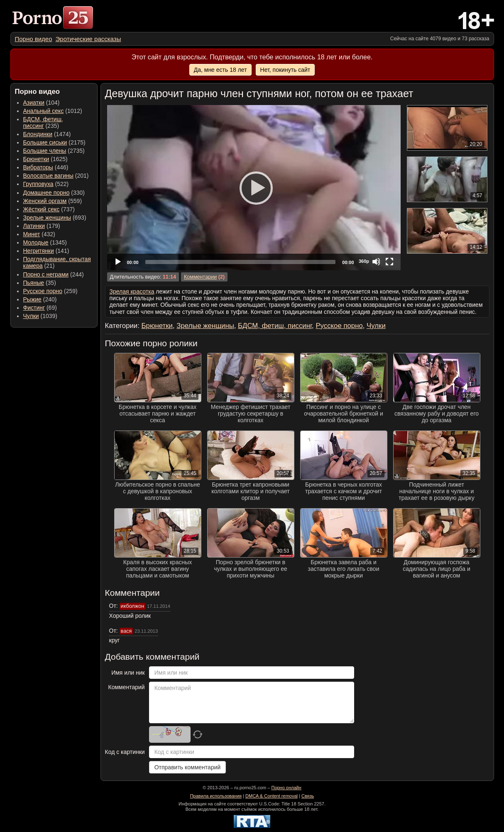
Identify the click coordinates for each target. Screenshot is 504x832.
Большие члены (45, 151)
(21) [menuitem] (57, 262)
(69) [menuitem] (40, 308)
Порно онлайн (286, 788)
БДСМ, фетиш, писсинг (43, 122)
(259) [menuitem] (50, 291)
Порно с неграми (46, 274)
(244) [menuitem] (54, 274)
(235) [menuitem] (43, 122)
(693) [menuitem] (55, 218)
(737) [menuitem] (49, 209)
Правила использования (216, 796)
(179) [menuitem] (42, 226)
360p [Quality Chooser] (364, 261)
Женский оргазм (45, 201)
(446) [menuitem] (46, 167)
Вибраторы (38, 167)
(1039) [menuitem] (40, 316)
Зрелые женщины (47, 218)
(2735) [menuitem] (54, 151)
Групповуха (38, 184)
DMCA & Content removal (272, 796)
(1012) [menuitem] (53, 111)
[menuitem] (34, 39)
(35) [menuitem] (40, 283)
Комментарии (200, 277)
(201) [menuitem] (56, 176)
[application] (254, 188)
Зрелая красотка (132, 291)
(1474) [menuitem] (47, 134)
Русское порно (43, 291)
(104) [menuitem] (42, 103)
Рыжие (32, 299)
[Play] (254, 188)
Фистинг (34, 308)
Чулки (31, 316)
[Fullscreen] (389, 262)
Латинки (34, 226)
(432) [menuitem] (39, 234)
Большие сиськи (45, 142)
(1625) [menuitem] (45, 159)
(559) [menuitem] (53, 201)
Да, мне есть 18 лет (220, 70)
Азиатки (34, 103)
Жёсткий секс (42, 209)
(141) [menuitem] (46, 251)
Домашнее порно (46, 193)
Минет (32, 234)
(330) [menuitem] (54, 193)
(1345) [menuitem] (45, 242)
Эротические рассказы (88, 39)
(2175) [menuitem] (54, 142)
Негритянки (39, 251)
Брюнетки (36, 159)
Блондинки (38, 134)
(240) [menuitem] (40, 299)
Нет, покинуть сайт (285, 70)
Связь (308, 796)
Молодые (36, 242)
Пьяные (34, 283)
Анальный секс (44, 111)
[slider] (241, 262)
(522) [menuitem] (46, 184)
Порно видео (34, 39)
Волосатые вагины (48, 176)
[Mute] (376, 262)
